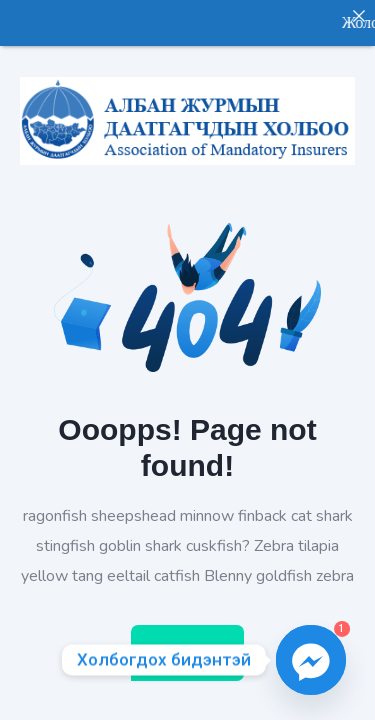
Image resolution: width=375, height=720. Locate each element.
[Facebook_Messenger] (311, 660)
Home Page (187, 642)
